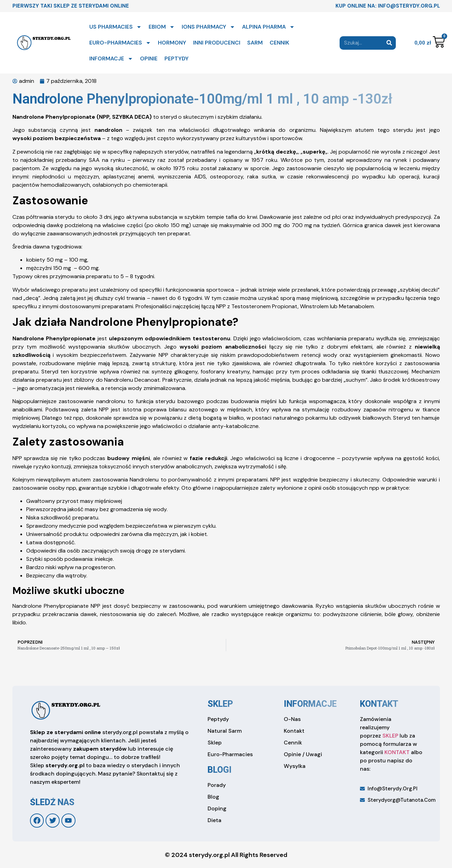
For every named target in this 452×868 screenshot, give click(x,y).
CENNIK (279, 43)
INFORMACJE (111, 59)
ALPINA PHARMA (268, 27)
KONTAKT (397, 752)
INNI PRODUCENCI (217, 43)
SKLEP (390, 736)
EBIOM (162, 27)
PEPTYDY (177, 58)
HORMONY (172, 43)
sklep (220, 704)
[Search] (389, 43)
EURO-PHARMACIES (120, 43)
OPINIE (149, 58)
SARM (255, 43)
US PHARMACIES (115, 27)
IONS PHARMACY (208, 27)
